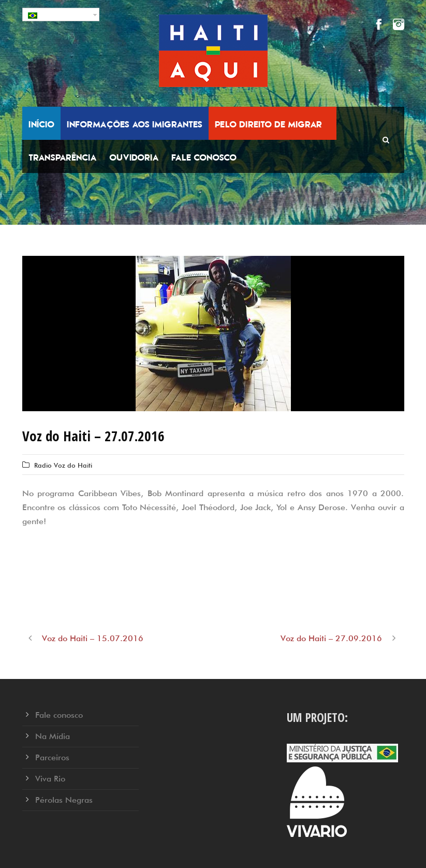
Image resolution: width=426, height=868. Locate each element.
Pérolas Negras (64, 800)
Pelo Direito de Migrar (268, 124)
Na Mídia (53, 736)
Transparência (63, 157)
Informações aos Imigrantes (135, 124)
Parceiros (52, 757)
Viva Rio (50, 779)
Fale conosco (204, 157)
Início (41, 124)
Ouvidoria (134, 157)
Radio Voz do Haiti (63, 465)
